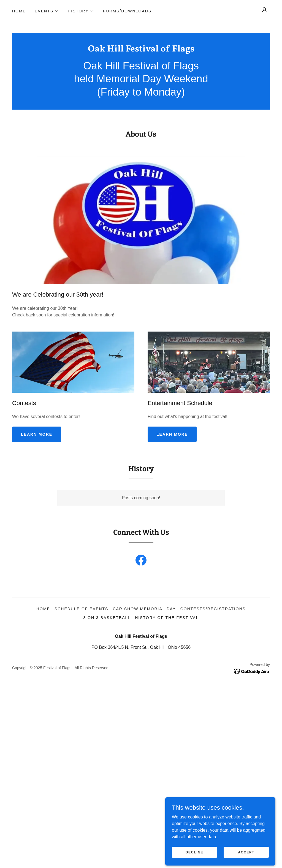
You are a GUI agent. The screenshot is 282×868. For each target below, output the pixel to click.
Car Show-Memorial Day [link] (144, 609)
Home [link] (19, 11)
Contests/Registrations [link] (213, 609)
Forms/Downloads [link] (127, 11)
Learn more (37, 434)
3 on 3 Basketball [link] (107, 618)
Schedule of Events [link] (82, 609)
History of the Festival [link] (167, 618)
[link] (141, 50)
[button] (47, 11)
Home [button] (43, 609)
